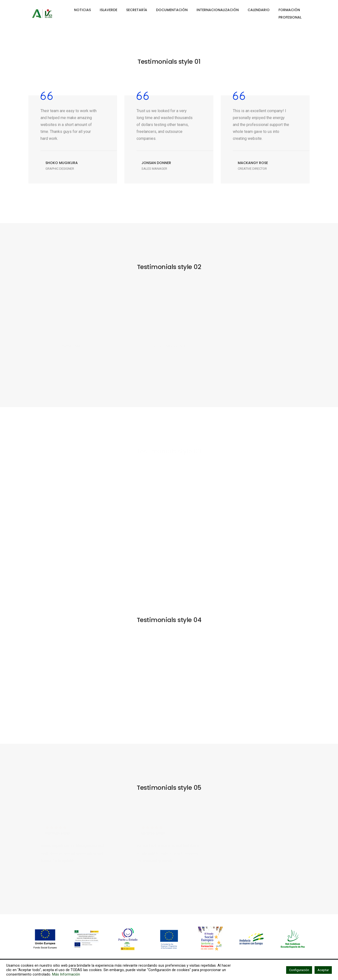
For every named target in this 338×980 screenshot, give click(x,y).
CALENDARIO (259, 10)
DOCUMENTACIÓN (172, 10)
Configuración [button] (299, 970)
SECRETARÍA (137, 10)
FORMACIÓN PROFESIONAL (290, 14)
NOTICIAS (82, 10)
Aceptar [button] (323, 970)
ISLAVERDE (109, 10)
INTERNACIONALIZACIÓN (218, 10)
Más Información (66, 974)
